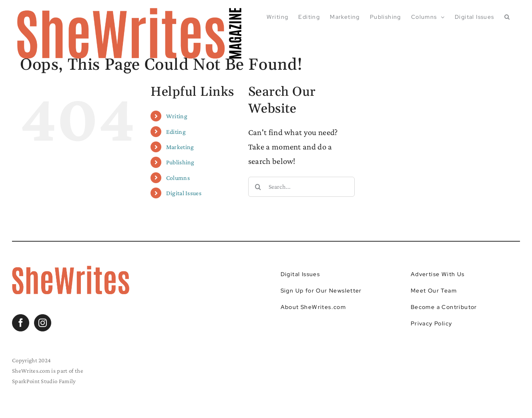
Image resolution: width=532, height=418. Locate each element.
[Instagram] (43, 323)
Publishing (180, 162)
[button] (507, 17)
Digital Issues (184, 193)
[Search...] (302, 187)
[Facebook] (21, 323)
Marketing (180, 147)
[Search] (258, 187)
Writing (177, 116)
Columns (178, 178)
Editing (176, 132)
